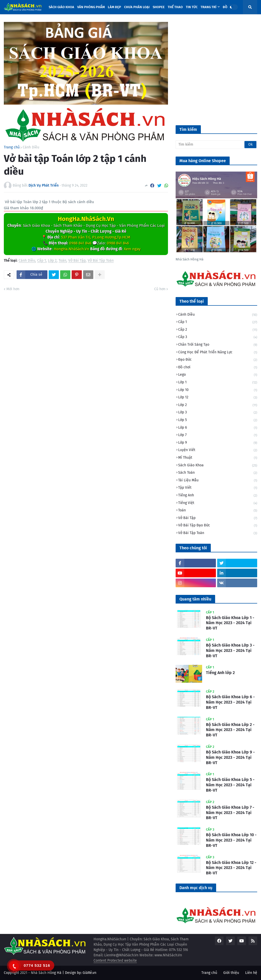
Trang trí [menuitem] (208, 7)
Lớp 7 (218, 435)
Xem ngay (132, 249)
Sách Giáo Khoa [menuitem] (61, 7)
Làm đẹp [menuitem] (114, 7)
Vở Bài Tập (77, 261)
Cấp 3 (218, 337)
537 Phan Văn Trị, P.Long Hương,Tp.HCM (96, 237)
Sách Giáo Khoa (218, 466)
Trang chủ (12, 147)
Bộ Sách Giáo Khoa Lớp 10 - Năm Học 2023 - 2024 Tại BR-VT (231, 840)
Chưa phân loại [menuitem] (137, 7)
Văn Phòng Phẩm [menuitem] (91, 7)
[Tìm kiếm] (216, 145)
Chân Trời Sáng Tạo (218, 345)
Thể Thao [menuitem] (175, 7)
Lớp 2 (52, 261)
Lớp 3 (218, 413)
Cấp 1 (42, 261)
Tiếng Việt (218, 503)
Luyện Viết (218, 450)
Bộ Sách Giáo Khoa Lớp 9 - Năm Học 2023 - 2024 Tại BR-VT (230, 757)
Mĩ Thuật (218, 458)
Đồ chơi (218, 368)
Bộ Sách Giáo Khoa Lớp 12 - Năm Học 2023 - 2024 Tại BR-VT (231, 868)
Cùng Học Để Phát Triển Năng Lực (218, 353)
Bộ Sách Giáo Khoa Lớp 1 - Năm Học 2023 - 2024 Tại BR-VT (230, 623)
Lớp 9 (218, 443)
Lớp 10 (218, 390)
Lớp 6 (218, 428)
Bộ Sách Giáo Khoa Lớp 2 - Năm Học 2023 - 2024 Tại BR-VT (230, 730)
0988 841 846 (80, 243)
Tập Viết (218, 488)
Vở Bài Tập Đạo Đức (218, 526)
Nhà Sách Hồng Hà (46, 973)
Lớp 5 (218, 420)
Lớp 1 (218, 383)
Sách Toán (218, 473)
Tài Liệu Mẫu (218, 481)
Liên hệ (251, 973)
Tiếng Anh (218, 496)
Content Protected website (115, 961)
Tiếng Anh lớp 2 (220, 673)
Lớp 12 (218, 398)
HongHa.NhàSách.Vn (86, 219)
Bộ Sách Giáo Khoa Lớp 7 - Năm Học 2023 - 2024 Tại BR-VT (230, 813)
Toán (62, 261)
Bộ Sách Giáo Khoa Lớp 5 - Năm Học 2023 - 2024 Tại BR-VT (230, 785)
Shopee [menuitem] (159, 7)
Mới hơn (13, 289)
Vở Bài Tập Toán (101, 261)
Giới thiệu (231, 973)
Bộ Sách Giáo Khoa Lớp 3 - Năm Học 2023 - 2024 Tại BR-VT (230, 650)
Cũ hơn (160, 289)
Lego (218, 375)
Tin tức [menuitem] (192, 7)
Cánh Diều (31, 147)
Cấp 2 (218, 330)
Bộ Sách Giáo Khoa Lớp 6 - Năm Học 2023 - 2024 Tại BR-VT (230, 702)
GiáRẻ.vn (89, 973)
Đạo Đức (218, 360)
